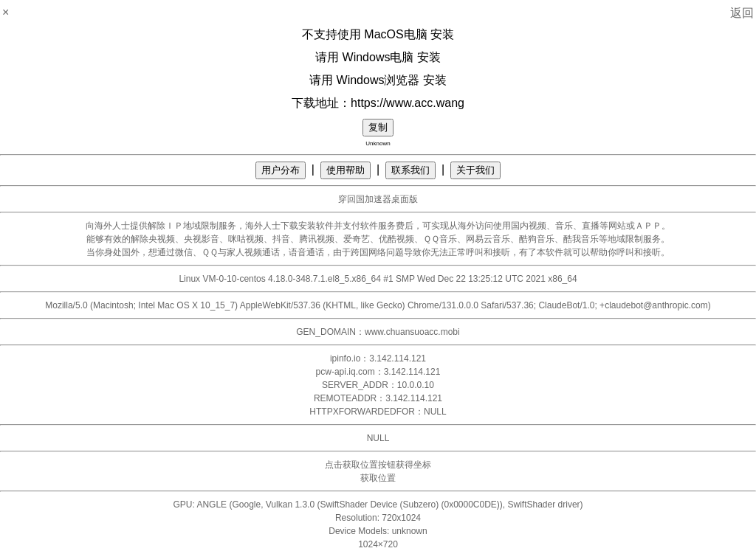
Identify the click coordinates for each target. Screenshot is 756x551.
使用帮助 (346, 170)
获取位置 (378, 478)
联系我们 (410, 170)
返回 (742, 13)
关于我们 (475, 170)
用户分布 (281, 170)
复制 (378, 127)
